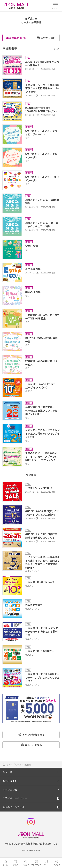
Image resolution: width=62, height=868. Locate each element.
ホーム (8, 764)
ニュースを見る (31, 745)
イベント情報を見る (31, 735)
